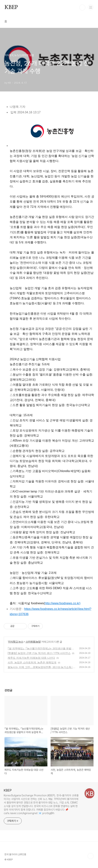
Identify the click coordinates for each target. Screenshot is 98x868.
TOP (91, 856)
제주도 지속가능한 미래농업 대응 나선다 (31, 658)
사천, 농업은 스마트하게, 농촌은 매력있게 (32, 662)
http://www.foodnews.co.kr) (63, 603)
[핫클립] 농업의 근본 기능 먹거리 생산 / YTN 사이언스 (39, 653)
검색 (82, 7)
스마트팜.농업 (33, 642)
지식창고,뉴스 (16, 642)
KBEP (11, 7)
